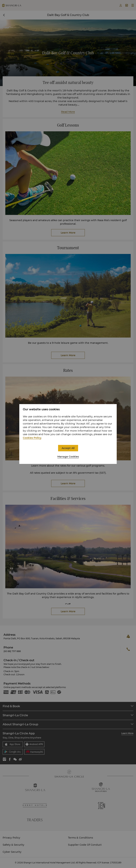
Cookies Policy (32, 438)
